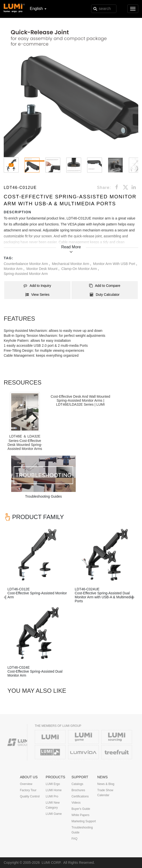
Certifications (80, 796)
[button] (71, 90)
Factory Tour (28, 790)
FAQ (74, 839)
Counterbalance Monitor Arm (26, 264)
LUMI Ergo (53, 784)
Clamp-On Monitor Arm (80, 269)
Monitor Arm (14, 269)
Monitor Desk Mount (42, 269)
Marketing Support (84, 821)
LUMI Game (54, 814)
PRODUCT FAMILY (38, 517)
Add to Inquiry (37, 286)
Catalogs (77, 784)
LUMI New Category (53, 805)
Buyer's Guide (81, 809)
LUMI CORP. (52, 863)
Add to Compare (105, 286)
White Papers (80, 815)
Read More (71, 247)
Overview (26, 784)
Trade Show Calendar (105, 793)
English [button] (38, 9)
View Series (37, 295)
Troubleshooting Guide (82, 830)
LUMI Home (54, 790)
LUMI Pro (52, 796)
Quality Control (30, 796)
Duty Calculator (105, 295)
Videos (76, 803)
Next (136, 520)
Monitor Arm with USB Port (115, 264)
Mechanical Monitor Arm (71, 264)
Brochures (78, 790)
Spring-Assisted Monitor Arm (26, 274)
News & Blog (106, 784)
